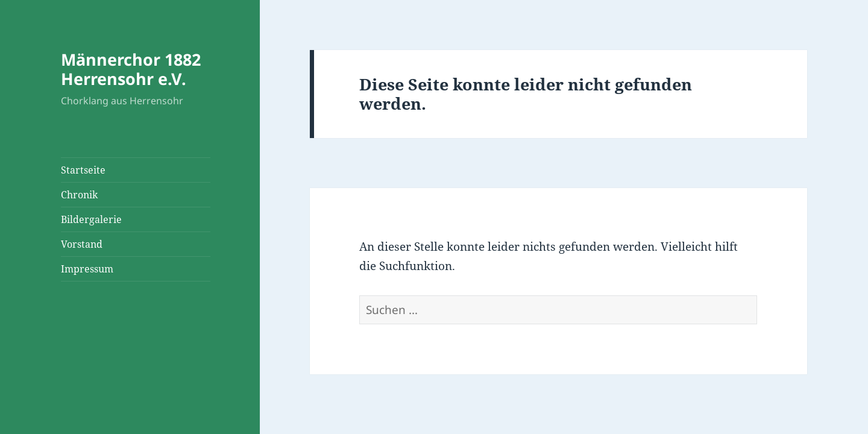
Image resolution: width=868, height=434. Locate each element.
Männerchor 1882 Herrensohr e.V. (131, 69)
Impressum (87, 269)
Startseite (83, 170)
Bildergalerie (91, 219)
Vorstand (82, 244)
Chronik (79, 195)
